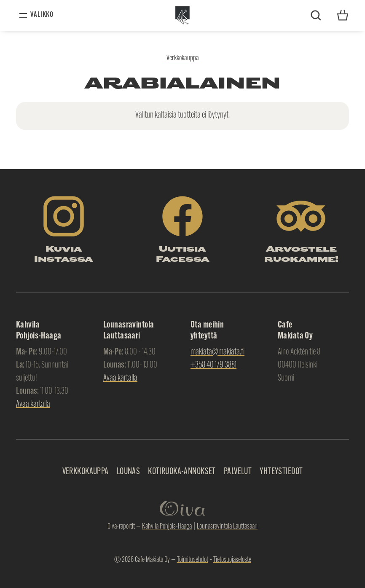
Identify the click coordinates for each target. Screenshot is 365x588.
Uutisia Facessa (183, 255)
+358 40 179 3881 (213, 365)
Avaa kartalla (33, 404)
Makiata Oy (183, 15)
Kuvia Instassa (64, 255)
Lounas (129, 472)
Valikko (42, 15)
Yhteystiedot (343, 15)
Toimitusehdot (193, 560)
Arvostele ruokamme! (301, 255)
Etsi (316, 15)
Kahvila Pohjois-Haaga (167, 527)
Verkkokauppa (183, 58)
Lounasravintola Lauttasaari (227, 527)
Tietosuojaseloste (232, 560)
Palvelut (238, 472)
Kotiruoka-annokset (182, 472)
